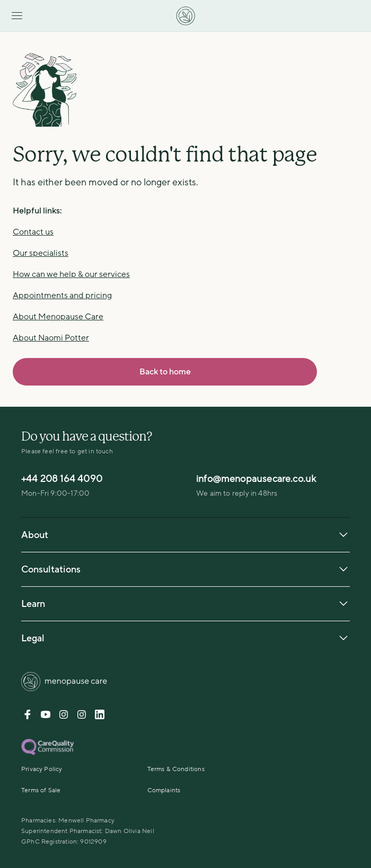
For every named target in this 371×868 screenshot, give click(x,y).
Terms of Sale (41, 790)
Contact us (33, 232)
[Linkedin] (100, 717)
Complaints (164, 790)
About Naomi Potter (51, 338)
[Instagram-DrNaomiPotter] (64, 717)
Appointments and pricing (62, 296)
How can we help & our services (71, 274)
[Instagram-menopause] (82, 717)
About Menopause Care (58, 317)
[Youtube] (46, 717)
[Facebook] (28, 717)
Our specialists (41, 253)
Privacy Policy (42, 769)
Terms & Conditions (176, 769)
